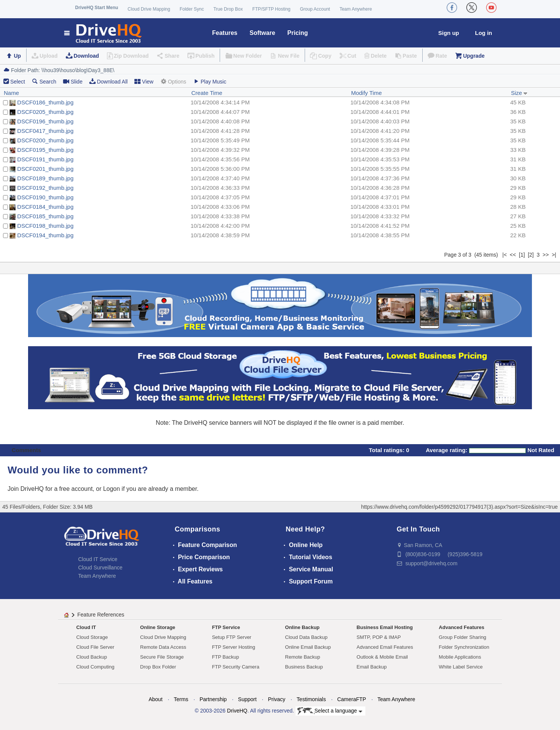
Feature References (101, 615)
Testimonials (311, 699)
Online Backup (302, 627)
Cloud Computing (95, 667)
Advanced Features (462, 627)
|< (505, 255)
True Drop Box (228, 9)
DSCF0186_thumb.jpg (45, 102)
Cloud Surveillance (100, 568)
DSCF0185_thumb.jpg (45, 216)
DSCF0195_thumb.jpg (45, 150)
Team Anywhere (356, 9)
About (156, 699)
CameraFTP (352, 699)
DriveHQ (237, 711)
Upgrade (474, 56)
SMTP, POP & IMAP (379, 637)
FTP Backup (226, 657)
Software (263, 33)
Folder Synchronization (464, 647)
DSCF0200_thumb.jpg (45, 140)
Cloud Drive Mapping (149, 9)
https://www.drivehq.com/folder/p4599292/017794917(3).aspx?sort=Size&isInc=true (459, 507)
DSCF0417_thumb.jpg (45, 131)
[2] (531, 255)
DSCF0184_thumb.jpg (45, 207)
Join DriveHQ (27, 489)
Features (225, 33)
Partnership (213, 699)
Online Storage (157, 627)
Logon (112, 489)
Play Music (210, 81)
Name (11, 93)
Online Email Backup (308, 647)
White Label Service (461, 667)
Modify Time (366, 93)
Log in (484, 33)
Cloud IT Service (98, 559)
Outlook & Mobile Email (382, 657)
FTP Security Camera (236, 667)
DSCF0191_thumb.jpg (45, 159)
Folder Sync (192, 9)
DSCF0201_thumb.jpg (45, 169)
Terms (181, 699)
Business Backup (304, 667)
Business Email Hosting (385, 627)
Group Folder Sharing (463, 637)
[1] (522, 255)
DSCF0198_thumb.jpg (45, 226)
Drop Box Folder (158, 667)
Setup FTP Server (232, 637)
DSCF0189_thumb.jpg (45, 178)
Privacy (277, 699)
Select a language (330, 711)
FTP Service (226, 627)
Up (17, 56)
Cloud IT (86, 627)
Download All (108, 81)
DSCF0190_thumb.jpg (45, 197)
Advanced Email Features (385, 647)
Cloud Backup (92, 657)
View (144, 81)
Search (44, 81)
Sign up (449, 33)
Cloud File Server (95, 647)
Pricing (297, 33)
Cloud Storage (92, 637)
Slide (73, 81)
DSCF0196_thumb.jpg (45, 121)
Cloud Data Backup (306, 637)
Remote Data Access (163, 647)
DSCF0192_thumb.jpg (45, 188)
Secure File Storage (162, 657)
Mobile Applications (460, 657)
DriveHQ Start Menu (97, 8)
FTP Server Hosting (234, 647)
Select (18, 82)
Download (86, 56)
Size (519, 93)
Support (247, 699)
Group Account (315, 9)
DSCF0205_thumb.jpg (45, 112)
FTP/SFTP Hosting (271, 9)
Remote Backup (303, 657)
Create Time (207, 93)
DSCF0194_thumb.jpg (45, 235)
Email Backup (372, 667)
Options (173, 81)
